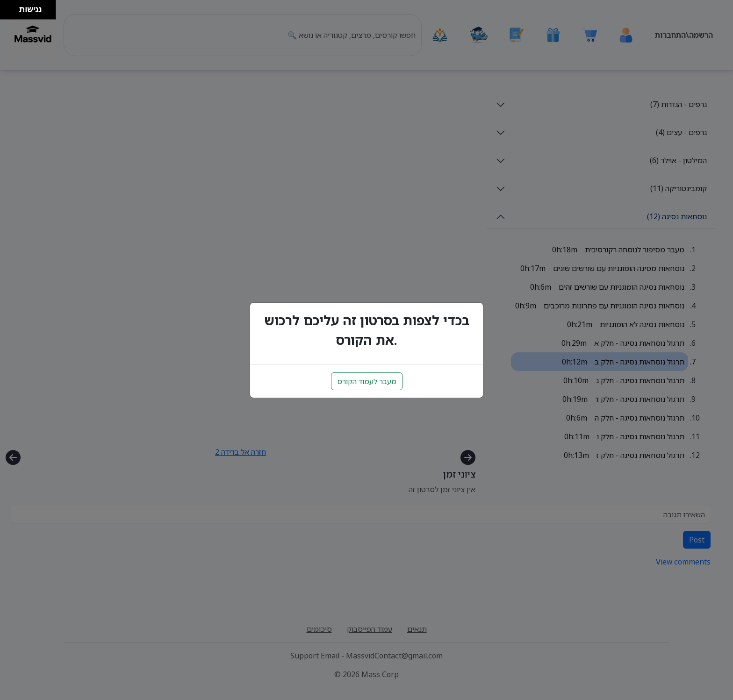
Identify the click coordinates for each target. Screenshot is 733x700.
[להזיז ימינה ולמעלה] (12, 7)
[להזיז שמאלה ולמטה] (7, 12)
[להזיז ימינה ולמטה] (12, 12)
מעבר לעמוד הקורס (367, 381)
